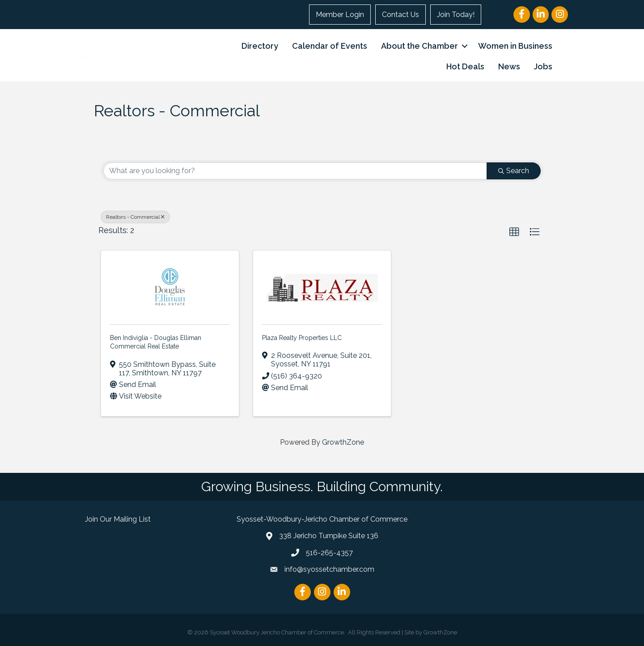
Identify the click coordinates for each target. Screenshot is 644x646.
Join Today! (456, 15)
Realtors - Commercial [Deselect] (135, 217)
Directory (260, 46)
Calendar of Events (330, 46)
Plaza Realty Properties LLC (302, 338)
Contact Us (400, 15)
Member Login (340, 15)
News (509, 66)
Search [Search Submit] (514, 171)
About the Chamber (419, 46)
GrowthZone (343, 442)
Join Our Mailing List (118, 519)
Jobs (543, 66)
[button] (514, 232)
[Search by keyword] (295, 171)
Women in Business (515, 46)
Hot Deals (465, 66)
